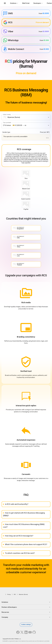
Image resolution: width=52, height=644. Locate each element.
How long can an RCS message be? (19, 536)
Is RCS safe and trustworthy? (17, 504)
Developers (37, 3)
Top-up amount (7, 122)
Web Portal (26, 3)
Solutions (13, 3)
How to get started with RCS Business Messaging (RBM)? (24, 514)
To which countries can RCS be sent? (20, 553)
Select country (7, 114)
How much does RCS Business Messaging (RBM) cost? (24, 526)
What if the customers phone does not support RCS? (26, 544)
